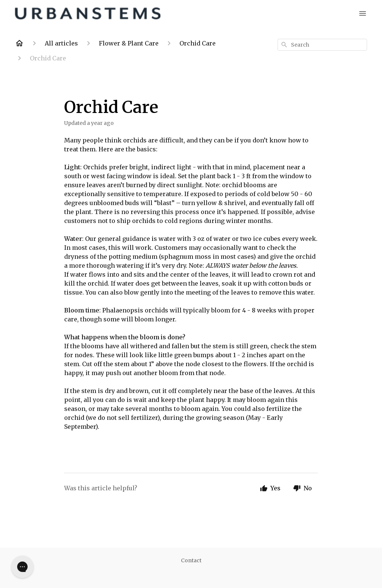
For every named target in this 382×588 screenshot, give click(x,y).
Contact (191, 560)
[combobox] (322, 45)
